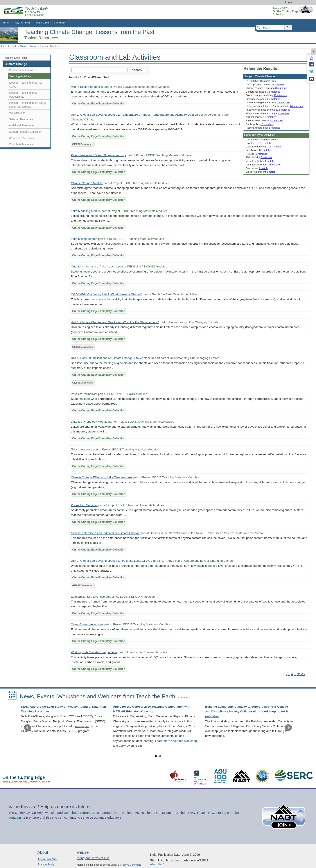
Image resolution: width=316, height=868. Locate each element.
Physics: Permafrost (84, 394)
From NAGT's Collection (286, 12)
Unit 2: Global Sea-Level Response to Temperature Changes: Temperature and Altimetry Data (132, 115)
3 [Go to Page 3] (289, 674)
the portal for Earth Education (36, 12)
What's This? (157, 864)
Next (288, 728)
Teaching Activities (20, 76)
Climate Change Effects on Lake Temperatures (101, 477)
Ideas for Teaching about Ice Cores (26, 85)
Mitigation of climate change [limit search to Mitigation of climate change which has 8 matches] (268, 113)
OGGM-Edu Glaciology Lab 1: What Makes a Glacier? (106, 294)
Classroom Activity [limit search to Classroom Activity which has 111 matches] (264, 147)
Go (288, 27)
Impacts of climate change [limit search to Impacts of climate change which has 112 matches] (268, 110)
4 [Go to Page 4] (292, 674)
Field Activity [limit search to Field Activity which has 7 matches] (259, 157)
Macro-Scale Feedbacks (87, 87)
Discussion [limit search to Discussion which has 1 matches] (257, 168)
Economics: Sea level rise (88, 597)
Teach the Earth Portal (15, 58)
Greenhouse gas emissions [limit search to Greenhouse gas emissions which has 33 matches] (268, 102)
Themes (7, 23)
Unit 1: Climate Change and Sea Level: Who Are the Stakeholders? (115, 322)
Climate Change (28, 46)
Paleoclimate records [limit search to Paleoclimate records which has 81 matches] (264, 120)
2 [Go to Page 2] (287, 674)
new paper (82, 726)
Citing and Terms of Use (93, 858)
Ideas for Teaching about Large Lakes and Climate (27, 105)
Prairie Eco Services (84, 505)
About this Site (47, 859)
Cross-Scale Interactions (87, 624)
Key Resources (23, 23)
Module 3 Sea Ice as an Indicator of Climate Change (105, 533)
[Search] (270, 27)
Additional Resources (22, 126)
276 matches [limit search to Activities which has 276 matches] (252, 140)
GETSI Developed (83, 144)
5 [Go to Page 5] (295, 674)
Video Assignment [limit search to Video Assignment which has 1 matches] (261, 172)
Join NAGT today (214, 813)
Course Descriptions (21, 70)
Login (289, 2)
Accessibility (46, 864)
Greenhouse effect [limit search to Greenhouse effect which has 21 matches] (263, 99)
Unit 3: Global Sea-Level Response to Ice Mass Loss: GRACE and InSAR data (123, 561)
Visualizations (17, 113)
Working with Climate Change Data (94, 652)
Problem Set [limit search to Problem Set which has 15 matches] (260, 143)
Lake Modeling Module (86, 211)
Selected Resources (21, 119)
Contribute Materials (21, 144)
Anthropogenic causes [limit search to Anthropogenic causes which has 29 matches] (265, 84)
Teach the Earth (9, 46)
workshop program (77, 813)
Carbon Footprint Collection (25, 132)
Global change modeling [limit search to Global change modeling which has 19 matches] (266, 95)
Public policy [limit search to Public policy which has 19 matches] (260, 124)
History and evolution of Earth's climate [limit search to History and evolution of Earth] (274, 106)
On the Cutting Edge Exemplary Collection (99, 104)
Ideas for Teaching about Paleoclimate (24, 95)
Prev (28, 728)
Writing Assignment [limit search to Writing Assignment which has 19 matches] (263, 165)
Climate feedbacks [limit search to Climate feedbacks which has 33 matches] (263, 92)
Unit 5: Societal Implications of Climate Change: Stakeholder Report (115, 358)
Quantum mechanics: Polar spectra (94, 266)
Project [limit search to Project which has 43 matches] (257, 154)
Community (59, 23)
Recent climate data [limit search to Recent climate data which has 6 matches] (263, 128)
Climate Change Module (87, 183)
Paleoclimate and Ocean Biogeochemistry (98, 155)
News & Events (42, 23)
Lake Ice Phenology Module (89, 422)
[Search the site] (99, 70)
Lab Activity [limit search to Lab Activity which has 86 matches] (259, 150)
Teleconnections (82, 449)
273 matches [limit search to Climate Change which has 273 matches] (252, 81)
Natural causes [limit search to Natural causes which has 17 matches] (261, 117)
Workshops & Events (21, 138)
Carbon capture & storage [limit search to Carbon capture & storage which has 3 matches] (266, 88)
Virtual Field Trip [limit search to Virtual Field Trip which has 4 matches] (261, 161)
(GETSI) (72, 731)
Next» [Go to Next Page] (301, 674)
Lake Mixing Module (84, 239)
